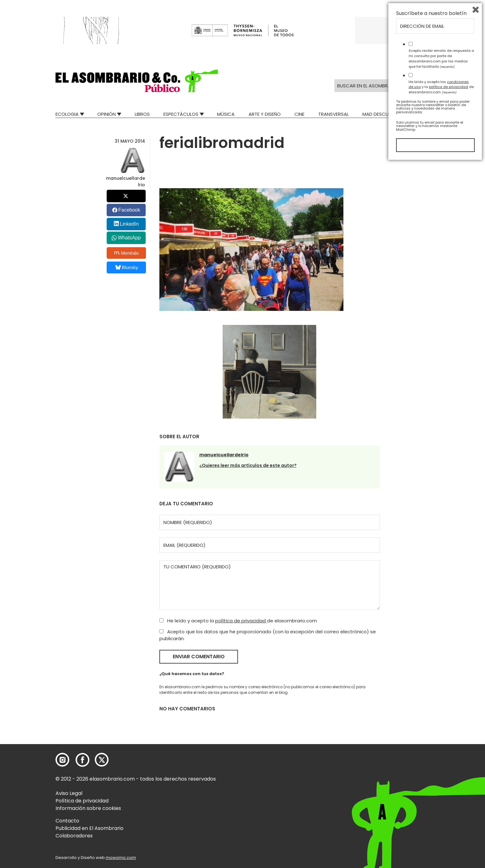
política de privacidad (241, 621)
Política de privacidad (82, 801)
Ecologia (67, 114)
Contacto (67, 821)
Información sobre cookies (88, 808)
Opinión (107, 114)
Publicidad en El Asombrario (90, 828)
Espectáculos (181, 114)
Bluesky (127, 267)
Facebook (129, 210)
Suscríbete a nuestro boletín (431, 718)
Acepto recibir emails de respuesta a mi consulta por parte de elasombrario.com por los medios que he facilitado (441, 763)
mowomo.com (121, 858)
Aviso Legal (69, 793)
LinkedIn (129, 224)
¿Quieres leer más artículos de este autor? (248, 465)
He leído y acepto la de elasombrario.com (238, 621)
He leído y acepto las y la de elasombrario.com (441, 792)
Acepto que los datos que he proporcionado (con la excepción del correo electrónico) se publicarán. (268, 635)
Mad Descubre (379, 114)
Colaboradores (74, 836)
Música (226, 114)
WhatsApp (129, 238)
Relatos (420, 114)
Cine (299, 114)
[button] (137, 81)
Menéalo (127, 253)
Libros (142, 114)
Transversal (333, 114)
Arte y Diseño (265, 114)
